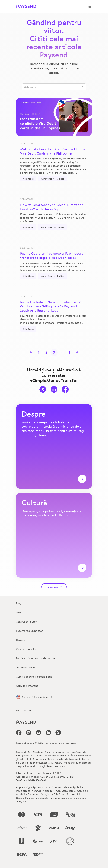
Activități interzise (27, 686)
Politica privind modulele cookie (35, 658)
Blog (19, 603)
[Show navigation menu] (90, 6)
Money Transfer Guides (52, 179)
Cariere (20, 640)
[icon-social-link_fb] (19, 733)
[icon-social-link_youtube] (39, 733)
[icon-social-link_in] (29, 733)
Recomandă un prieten (30, 631)
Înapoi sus (54, 587)
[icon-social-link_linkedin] (48, 733)
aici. (68, 755)
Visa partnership (26, 649)
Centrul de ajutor (26, 622)
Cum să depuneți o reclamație (34, 677)
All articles (28, 179)
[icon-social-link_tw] (58, 733)
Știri (18, 612)
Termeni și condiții (27, 667)
